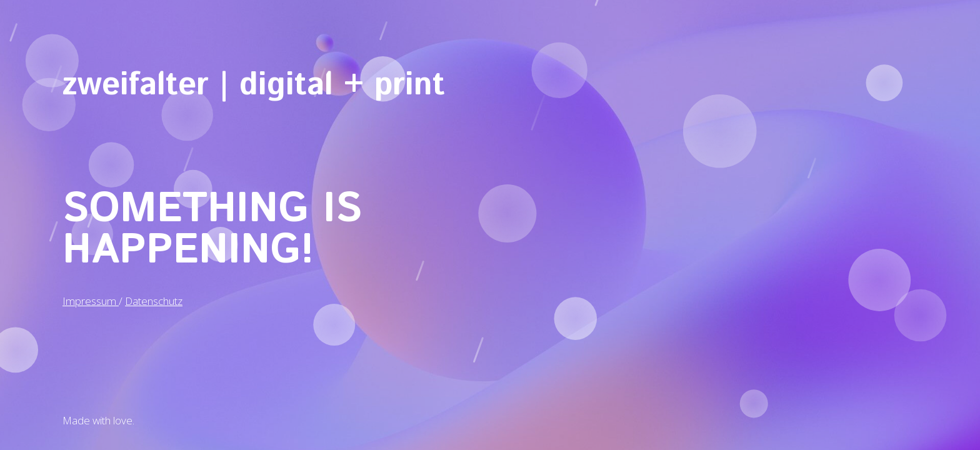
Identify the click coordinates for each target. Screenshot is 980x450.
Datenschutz (154, 300)
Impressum (91, 300)
